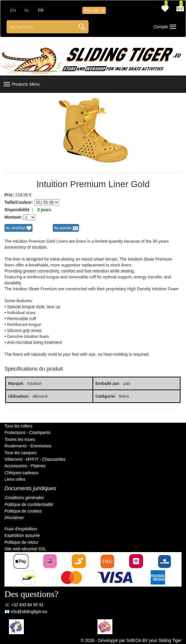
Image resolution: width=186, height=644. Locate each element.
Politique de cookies (23, 511)
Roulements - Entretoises (28, 446)
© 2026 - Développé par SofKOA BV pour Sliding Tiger (131, 640)
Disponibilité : (19, 210)
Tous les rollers (18, 426)
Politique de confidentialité (29, 504)
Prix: (9, 195)
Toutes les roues (20, 439)
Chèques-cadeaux (21, 473)
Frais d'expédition (21, 529)
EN (13, 10)
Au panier (66, 228)
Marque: (16, 383)
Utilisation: (19, 396)
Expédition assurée (22, 535)
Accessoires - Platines (25, 466)
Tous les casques (20, 453)
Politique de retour (21, 542)
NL (27, 10)
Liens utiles (15, 479)
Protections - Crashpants (27, 433)
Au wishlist (18, 228)
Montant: (13, 217)
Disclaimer (14, 518)
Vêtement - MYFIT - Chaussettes (35, 459)
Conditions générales (24, 498)
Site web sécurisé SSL (25, 549)
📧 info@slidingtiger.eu (26, 612)
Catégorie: (106, 396)
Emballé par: (108, 383)
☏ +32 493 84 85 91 (24, 605)
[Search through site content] (41, 27)
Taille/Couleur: (19, 202)
